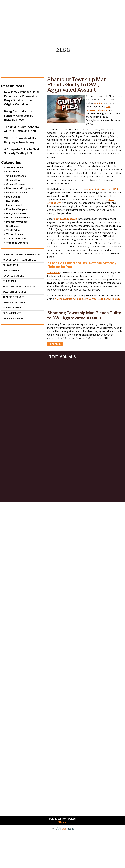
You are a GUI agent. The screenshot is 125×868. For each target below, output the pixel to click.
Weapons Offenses (17, 243)
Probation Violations (18, 218)
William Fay (54, 273)
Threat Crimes (15, 234)
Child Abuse (13, 172)
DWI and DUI (13, 201)
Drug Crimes (13, 197)
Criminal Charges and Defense (22, 254)
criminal (99, 103)
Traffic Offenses (14, 297)
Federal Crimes (12, 308)
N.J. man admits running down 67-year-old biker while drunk (88, 299)
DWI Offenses (11, 270)
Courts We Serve (13, 318)
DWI (108, 107)
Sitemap (62, 822)
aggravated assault (97, 110)
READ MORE (55, 344)
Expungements (12, 313)
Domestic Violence (17, 193)
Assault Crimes (15, 168)
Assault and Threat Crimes (19, 260)
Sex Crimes (13, 226)
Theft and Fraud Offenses (19, 286)
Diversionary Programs (19, 188)
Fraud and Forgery (17, 209)
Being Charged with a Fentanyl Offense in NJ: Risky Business (19, 116)
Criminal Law (14, 180)
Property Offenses (17, 222)
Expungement (14, 205)
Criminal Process (16, 184)
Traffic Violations (16, 239)
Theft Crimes (14, 230)
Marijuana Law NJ (16, 213)
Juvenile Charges (13, 276)
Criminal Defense (16, 176)
